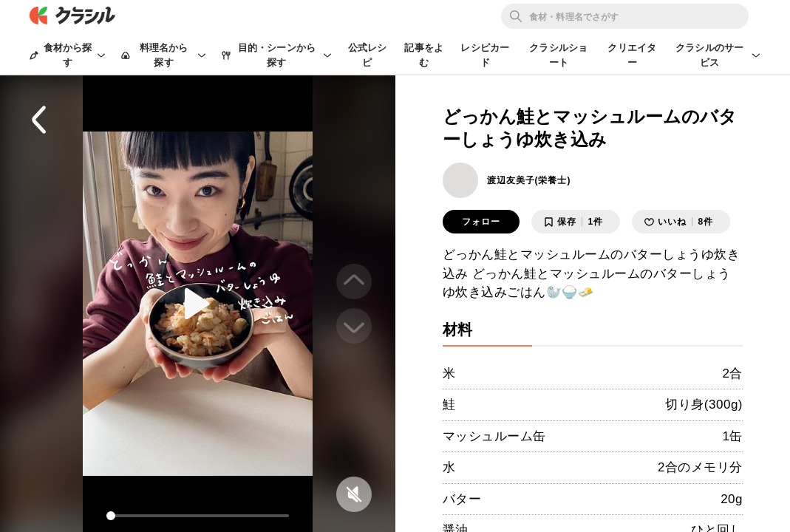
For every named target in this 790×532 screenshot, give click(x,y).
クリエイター (632, 55)
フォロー (481, 222)
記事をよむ (424, 55)
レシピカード (485, 55)
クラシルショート (558, 55)
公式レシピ (368, 55)
